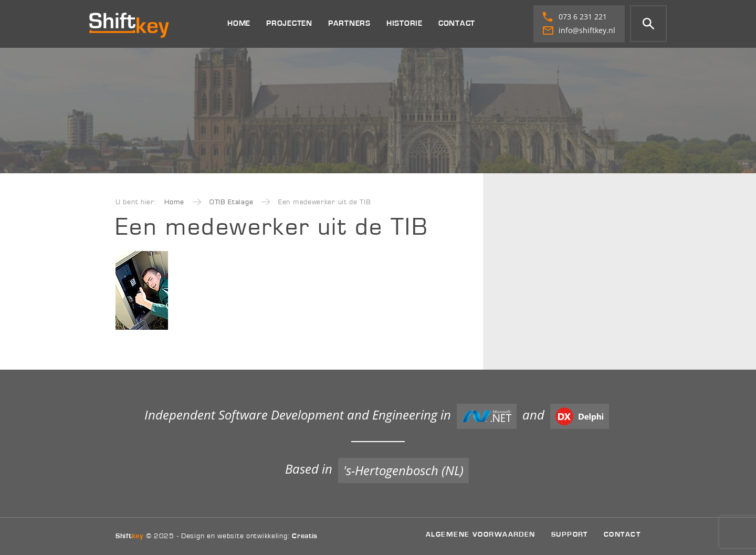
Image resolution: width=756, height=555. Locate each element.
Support (570, 534)
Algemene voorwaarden (481, 534)
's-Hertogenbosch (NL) (403, 470)
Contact (457, 23)
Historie (405, 23)
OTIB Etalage (231, 202)
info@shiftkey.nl (579, 30)
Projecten (289, 23)
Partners (349, 23)
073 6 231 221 (575, 17)
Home (239, 23)
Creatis (305, 536)
